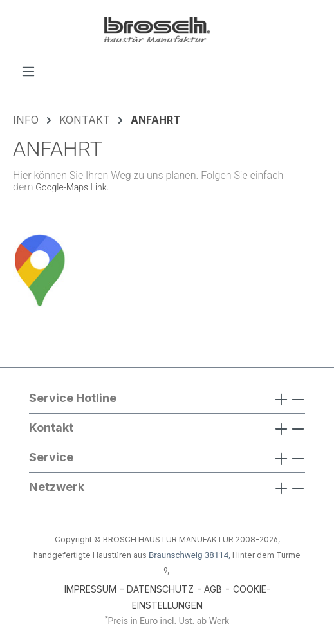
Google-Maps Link (71, 187)
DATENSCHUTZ (160, 589)
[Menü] (28, 71)
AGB (213, 589)
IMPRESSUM (90, 589)
